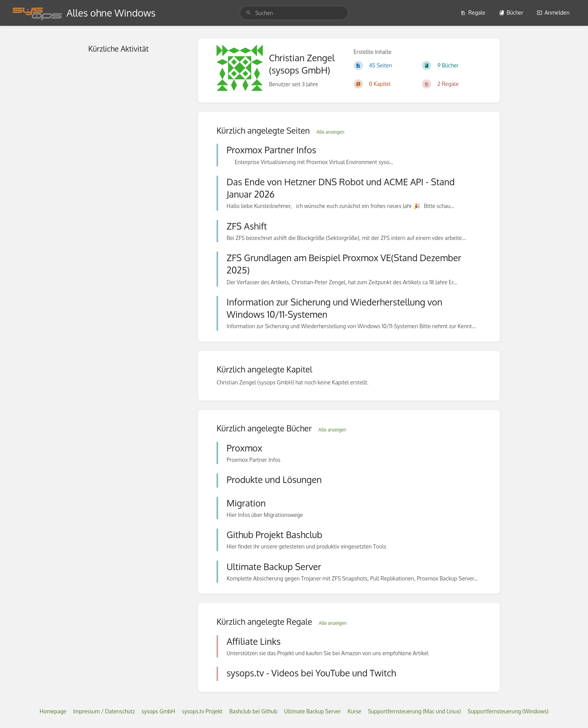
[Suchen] (249, 13)
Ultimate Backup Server (312, 711)
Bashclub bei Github (253, 711)
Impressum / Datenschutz (104, 711)
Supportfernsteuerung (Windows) (508, 711)
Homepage (53, 711)
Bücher (511, 13)
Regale (473, 13)
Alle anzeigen (330, 132)
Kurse (354, 711)
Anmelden (553, 13)
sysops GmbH (158, 711)
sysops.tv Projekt (202, 711)
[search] (294, 13)
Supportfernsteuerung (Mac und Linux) (414, 711)
